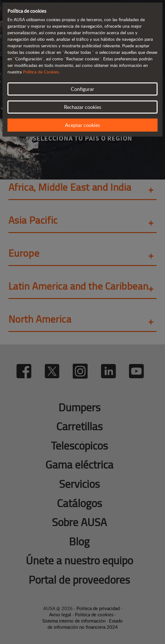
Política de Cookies (41, 72)
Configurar (82, 89)
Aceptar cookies (82, 125)
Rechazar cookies (83, 107)
